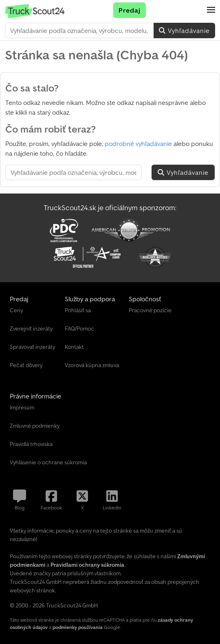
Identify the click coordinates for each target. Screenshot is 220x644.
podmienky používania (78, 627)
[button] (211, 10)
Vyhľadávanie (184, 30)
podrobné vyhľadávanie (138, 144)
